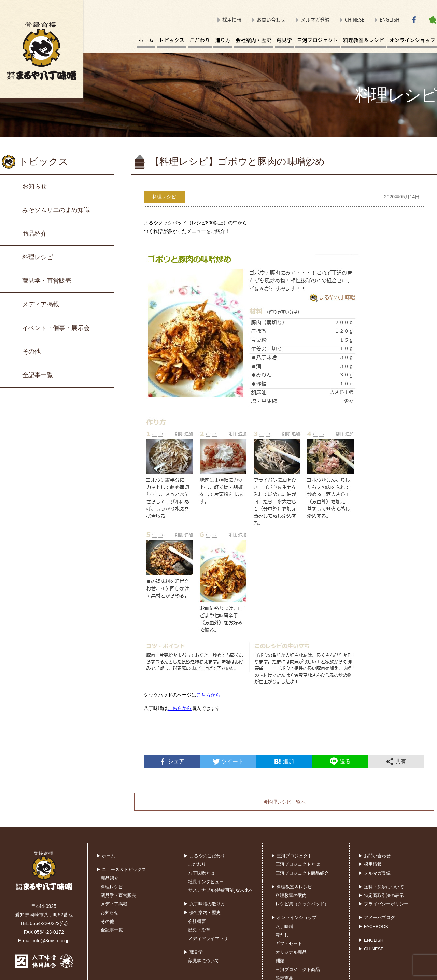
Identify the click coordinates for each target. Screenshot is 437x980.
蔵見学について (204, 961)
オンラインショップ (412, 40)
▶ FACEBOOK (373, 926)
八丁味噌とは (201, 873)
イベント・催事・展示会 (56, 328)
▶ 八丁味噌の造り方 (204, 904)
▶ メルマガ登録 (374, 873)
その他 (31, 352)
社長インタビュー (206, 882)
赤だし (282, 935)
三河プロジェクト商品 (298, 970)
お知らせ (34, 186)
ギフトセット (289, 944)
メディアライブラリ (208, 938)
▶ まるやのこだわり (204, 856)
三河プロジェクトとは (298, 864)
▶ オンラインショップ (294, 918)
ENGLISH (390, 19)
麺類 (280, 961)
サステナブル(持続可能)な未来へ (221, 890)
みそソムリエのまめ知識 (56, 210)
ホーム (146, 40)
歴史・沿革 (199, 930)
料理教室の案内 (291, 895)
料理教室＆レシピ (364, 40)
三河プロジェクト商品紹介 (302, 873)
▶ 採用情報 (370, 864)
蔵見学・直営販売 (47, 281)
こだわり (200, 40)
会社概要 (197, 921)
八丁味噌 (284, 926)
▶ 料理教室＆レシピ (292, 887)
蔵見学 (284, 40)
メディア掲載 (41, 304)
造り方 (223, 40)
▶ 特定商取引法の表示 (381, 895)
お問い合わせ (271, 19)
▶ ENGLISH (371, 940)
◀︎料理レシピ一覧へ (284, 802)
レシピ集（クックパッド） (302, 904)
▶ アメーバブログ (377, 918)
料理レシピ (38, 257)
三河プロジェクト (318, 40)
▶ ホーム (106, 856)
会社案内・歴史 (253, 40)
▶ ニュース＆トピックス (121, 869)
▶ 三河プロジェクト (292, 856)
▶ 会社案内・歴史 (202, 912)
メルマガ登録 (315, 19)
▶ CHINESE (371, 949)
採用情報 (232, 19)
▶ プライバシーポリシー (383, 904)
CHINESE (355, 19)
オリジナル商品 (291, 952)
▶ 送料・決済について (381, 887)
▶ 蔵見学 (193, 952)
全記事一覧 (38, 375)
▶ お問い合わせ (374, 856)
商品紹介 (34, 234)
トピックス (172, 40)
